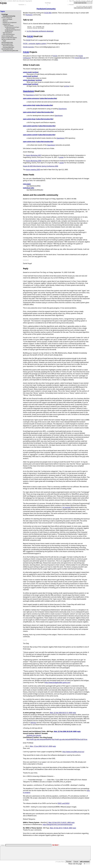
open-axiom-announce (31, 99)
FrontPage (48, 3)
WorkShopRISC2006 (7, 42)
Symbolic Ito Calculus (34, 736)
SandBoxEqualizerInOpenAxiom (13, 30)
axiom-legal (27, 85)
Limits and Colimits (9, 26)
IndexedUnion (7, 24)
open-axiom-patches (30, 126)
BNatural (5, 21)
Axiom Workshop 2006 (34, 161)
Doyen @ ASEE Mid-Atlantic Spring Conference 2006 (9, 38)
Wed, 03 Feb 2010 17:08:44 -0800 (61, 828)
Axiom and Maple (7, 19)
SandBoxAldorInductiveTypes (12, 27)
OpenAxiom (29, 92)
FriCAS (30, 37)
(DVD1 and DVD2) (64, 804)
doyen (4, 41)
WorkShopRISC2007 (7, 44)
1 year (84, 6)
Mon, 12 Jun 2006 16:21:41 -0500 (41, 747)
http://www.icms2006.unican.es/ (73, 752)
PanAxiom (21, 5)
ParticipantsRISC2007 (8, 47)
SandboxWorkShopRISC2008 (10, 51)
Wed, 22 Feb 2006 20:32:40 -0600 (65, 732)
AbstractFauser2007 (8, 46)
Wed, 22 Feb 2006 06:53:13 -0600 (61, 713)
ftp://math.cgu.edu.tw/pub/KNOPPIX (39, 740)
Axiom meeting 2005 (7, 36)
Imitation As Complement (10, 22)
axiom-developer (29, 81)
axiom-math (27, 73)
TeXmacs (33, 723)
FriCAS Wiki (48, 13)
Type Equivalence (7, 33)
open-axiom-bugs (29, 120)
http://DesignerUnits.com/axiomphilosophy (58, 825)
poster (61, 158)
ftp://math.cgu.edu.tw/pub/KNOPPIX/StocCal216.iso (70, 740)
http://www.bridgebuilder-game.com (57, 683)
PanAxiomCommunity (9, 16)
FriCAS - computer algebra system (35, 44)
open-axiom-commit (30, 135)
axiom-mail (27, 77)
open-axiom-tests (29, 142)
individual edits (29, 188)
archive (35, 73)
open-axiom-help (29, 106)
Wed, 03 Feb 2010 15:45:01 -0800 (60, 823)
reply (74, 713)
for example (67, 508)
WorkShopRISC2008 (7, 49)
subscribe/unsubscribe (48, 99)
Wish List (83, 58)
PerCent (71, 5)
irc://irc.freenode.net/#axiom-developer (40, 32)
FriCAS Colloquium (7, 18)
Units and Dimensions (9, 34)
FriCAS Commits (29, 48)
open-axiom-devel (30, 113)
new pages (27, 184)
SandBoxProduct (9, 31)
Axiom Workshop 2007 (34, 156)
